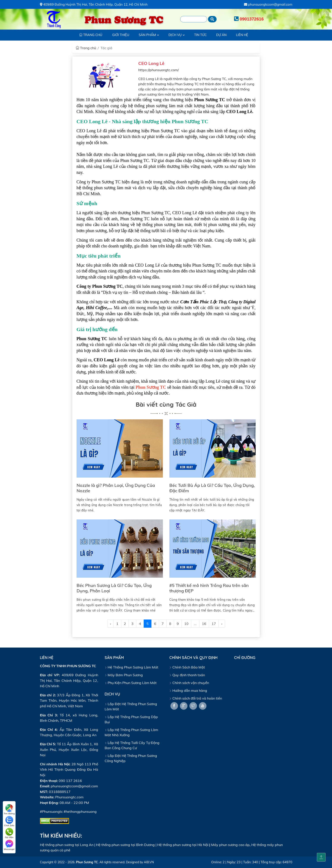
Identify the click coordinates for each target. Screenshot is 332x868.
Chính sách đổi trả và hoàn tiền (196, 698)
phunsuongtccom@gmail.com (268, 4)
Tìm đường (9, 810)
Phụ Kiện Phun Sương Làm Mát (131, 683)
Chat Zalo (9, 821)
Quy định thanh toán (187, 675)
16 (204, 624)
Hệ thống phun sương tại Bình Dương (125, 845)
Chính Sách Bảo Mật (187, 667)
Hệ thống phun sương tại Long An (67, 845)
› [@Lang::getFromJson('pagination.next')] (222, 624)
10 (186, 624)
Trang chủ (86, 48)
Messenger (9, 845)
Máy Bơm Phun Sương (124, 675)
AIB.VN (149, 862)
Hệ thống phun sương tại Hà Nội (183, 845)
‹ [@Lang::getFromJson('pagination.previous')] (110, 624)
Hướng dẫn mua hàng (188, 690)
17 (214, 624)
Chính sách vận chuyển (189, 683)
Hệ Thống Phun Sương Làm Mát (131, 667)
